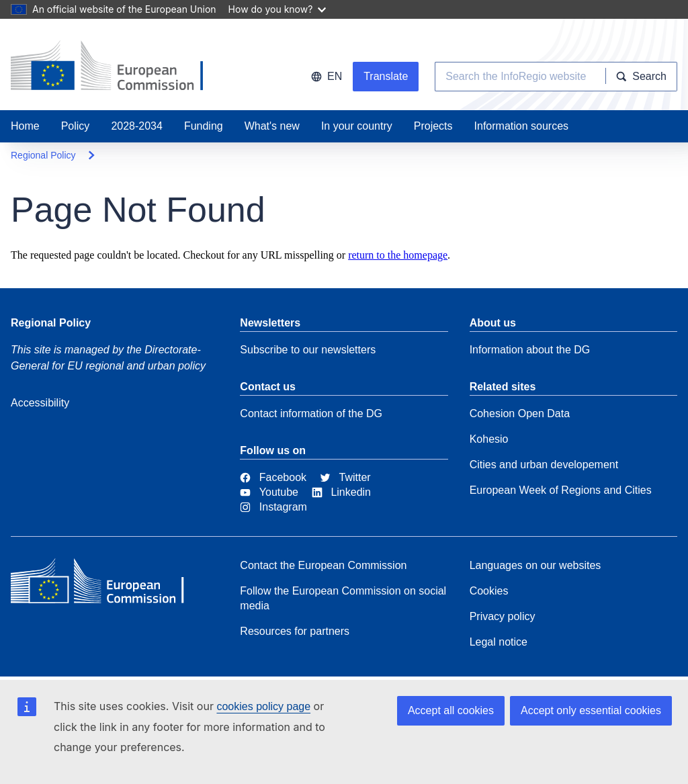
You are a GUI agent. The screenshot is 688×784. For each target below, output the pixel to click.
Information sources (522, 126)
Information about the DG (530, 350)
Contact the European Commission (323, 565)
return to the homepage (398, 255)
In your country (357, 126)
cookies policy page (263, 706)
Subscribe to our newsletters (308, 350)
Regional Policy (43, 155)
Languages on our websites (535, 565)
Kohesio (489, 439)
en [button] (327, 76)
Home (25, 126)
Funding (204, 126)
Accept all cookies (451, 710)
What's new (272, 126)
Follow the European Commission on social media (343, 598)
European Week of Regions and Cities (561, 490)
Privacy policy (503, 616)
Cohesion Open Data (520, 413)
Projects (433, 126)
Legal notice (499, 642)
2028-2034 (137, 126)
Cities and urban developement (544, 465)
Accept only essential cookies (591, 710)
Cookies (489, 591)
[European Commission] (108, 584)
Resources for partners (295, 631)
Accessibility (40, 403)
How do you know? (277, 9)
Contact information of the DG (311, 413)
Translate (386, 76)
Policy (76, 126)
